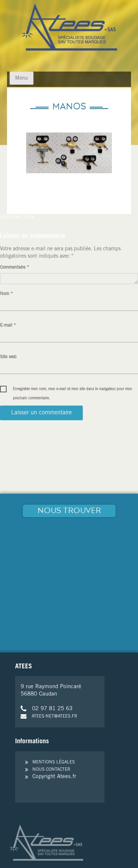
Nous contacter (51, 770)
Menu (22, 79)
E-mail (8, 326)
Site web (8, 357)
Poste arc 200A (17, 218)
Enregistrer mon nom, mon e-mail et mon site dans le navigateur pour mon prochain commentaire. (72, 391)
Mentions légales (54, 762)
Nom (6, 294)
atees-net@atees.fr (49, 716)
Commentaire (15, 268)
